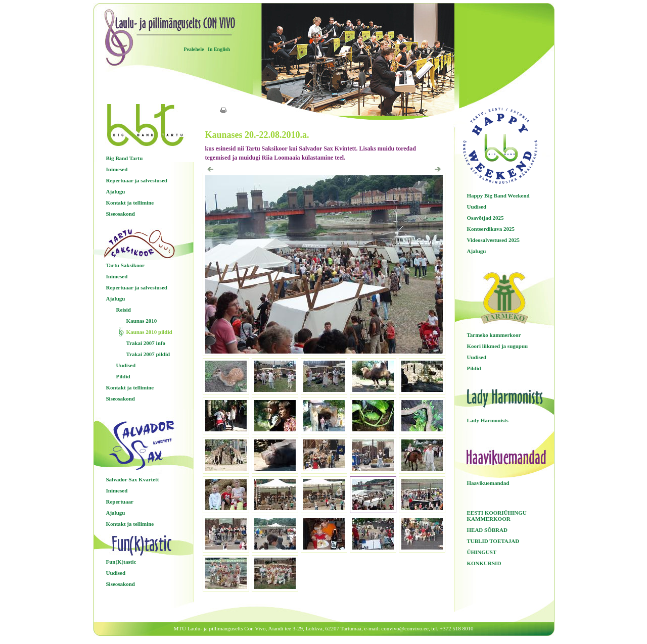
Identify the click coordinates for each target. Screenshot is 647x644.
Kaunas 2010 (142, 321)
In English (219, 49)
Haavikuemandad (488, 483)
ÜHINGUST (482, 552)
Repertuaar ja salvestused (137, 180)
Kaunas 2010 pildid (149, 332)
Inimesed (117, 169)
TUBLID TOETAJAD (493, 541)
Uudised (126, 365)
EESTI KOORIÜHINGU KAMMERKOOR (497, 516)
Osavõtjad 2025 (486, 218)
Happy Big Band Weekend (498, 195)
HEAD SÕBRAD (487, 530)
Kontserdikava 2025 (491, 229)
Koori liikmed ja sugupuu (498, 346)
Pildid (123, 376)
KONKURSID (484, 563)
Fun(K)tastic (121, 562)
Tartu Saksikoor (125, 265)
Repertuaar (120, 502)
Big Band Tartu (125, 158)
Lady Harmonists (488, 420)
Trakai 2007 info (146, 343)
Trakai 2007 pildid (148, 354)
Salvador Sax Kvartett (133, 479)
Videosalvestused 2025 (493, 240)
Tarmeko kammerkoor (494, 335)
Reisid (124, 310)
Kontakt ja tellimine (130, 203)
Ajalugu (116, 191)
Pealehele (194, 49)
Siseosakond (121, 214)
